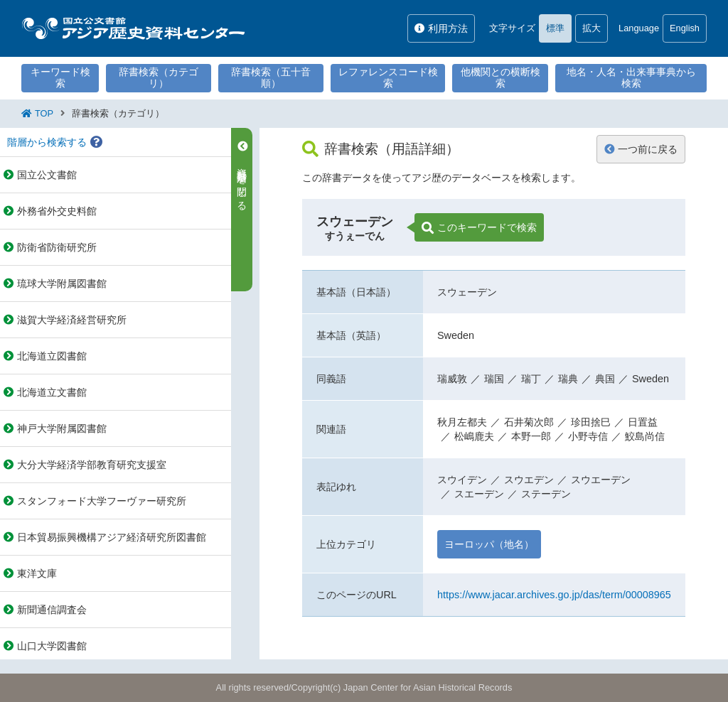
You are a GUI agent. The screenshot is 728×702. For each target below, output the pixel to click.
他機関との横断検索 (500, 77)
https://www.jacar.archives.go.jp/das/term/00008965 (554, 595)
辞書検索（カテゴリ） (159, 77)
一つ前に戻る (641, 149)
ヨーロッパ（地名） (489, 544)
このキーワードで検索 (479, 228)
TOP (44, 113)
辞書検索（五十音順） (271, 77)
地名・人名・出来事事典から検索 (631, 77)
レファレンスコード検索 (388, 77)
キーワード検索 (60, 77)
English (685, 28)
